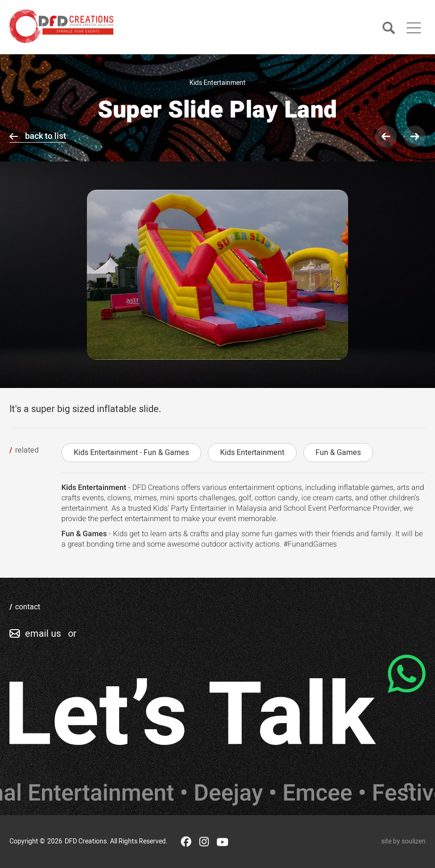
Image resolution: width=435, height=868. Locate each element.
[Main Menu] (414, 28)
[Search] (389, 29)
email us (43, 634)
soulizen (414, 841)
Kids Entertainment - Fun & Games (131, 453)
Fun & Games (338, 453)
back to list (46, 136)
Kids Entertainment (252, 453)
